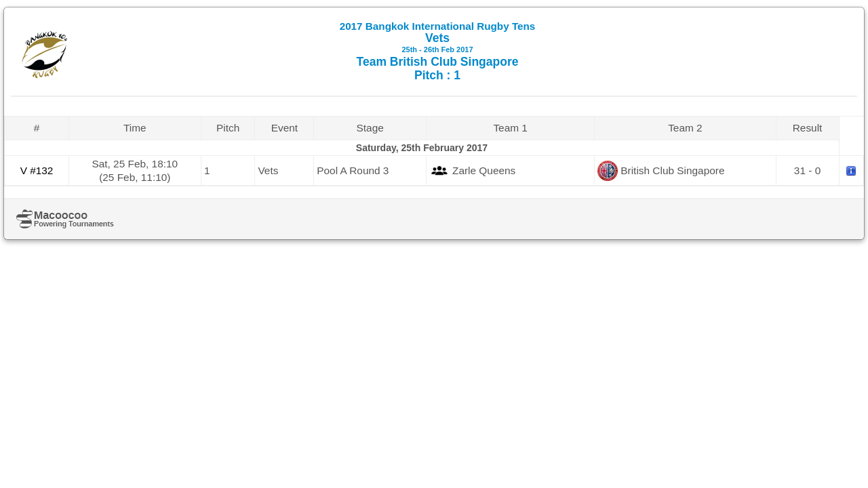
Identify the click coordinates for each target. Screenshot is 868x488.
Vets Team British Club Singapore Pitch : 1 (438, 51)
